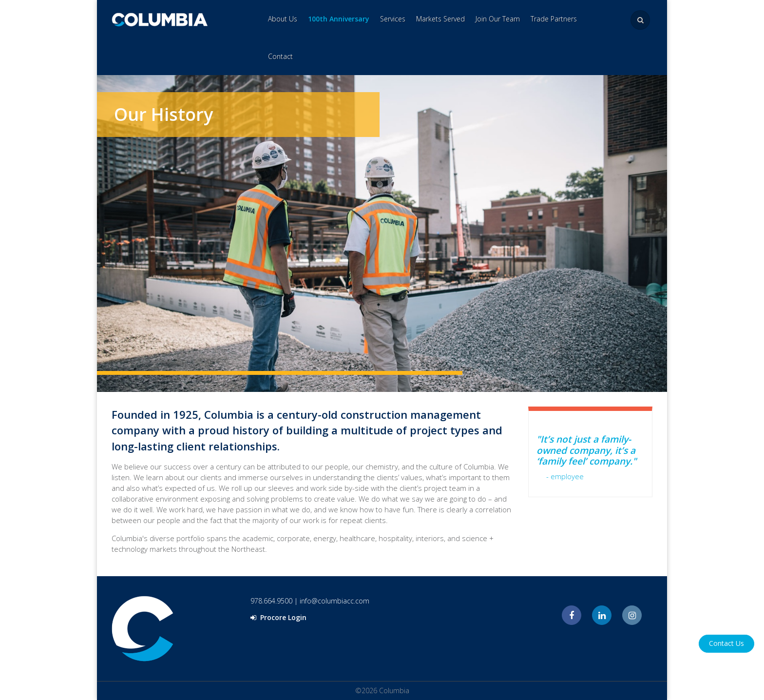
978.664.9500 (271, 601)
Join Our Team (498, 19)
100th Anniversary (339, 19)
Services (393, 19)
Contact (280, 56)
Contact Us (726, 643)
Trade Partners (554, 19)
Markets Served (440, 19)
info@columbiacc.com (334, 601)
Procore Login (278, 617)
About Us (283, 19)
